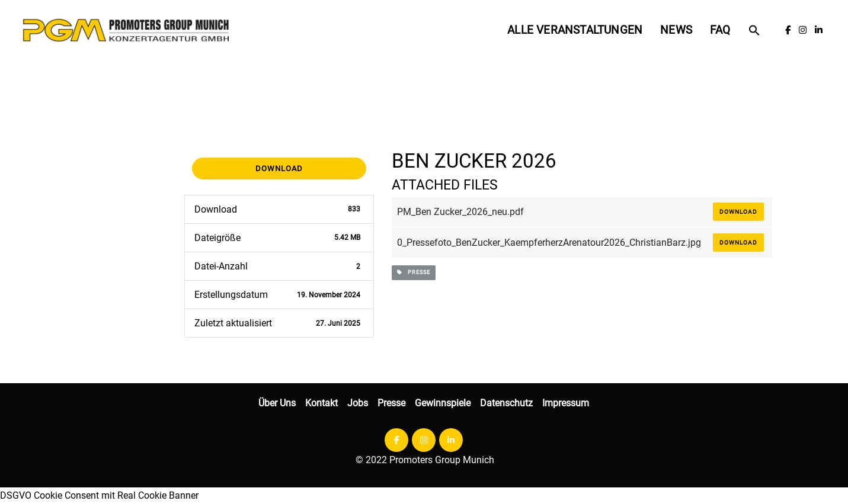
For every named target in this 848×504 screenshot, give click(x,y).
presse (414, 272)
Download (279, 168)
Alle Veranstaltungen (575, 30)
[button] (754, 30)
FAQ (720, 30)
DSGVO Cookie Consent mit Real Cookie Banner (99, 495)
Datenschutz (506, 403)
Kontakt (321, 403)
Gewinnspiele (443, 403)
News (676, 30)
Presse (391, 403)
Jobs (358, 403)
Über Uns (277, 403)
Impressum (566, 403)
